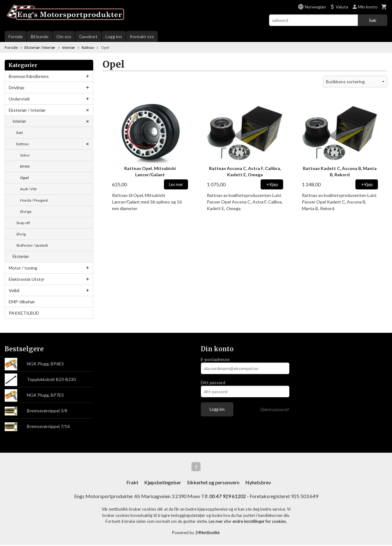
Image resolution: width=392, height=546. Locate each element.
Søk (373, 20)
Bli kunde (40, 36)
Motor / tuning (23, 268)
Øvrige (26, 211)
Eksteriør (21, 256)
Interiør (19, 121)
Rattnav (23, 144)
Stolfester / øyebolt (32, 245)
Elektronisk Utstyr (27, 279)
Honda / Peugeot (34, 200)
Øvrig (21, 234)
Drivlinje (17, 88)
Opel (24, 178)
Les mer (216, 522)
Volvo (25, 155)
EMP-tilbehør (22, 302)
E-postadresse (215, 359)
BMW (25, 166)
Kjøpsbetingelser (163, 483)
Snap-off (23, 223)
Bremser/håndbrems (29, 76)
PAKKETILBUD (24, 313)
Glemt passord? (275, 409)
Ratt (20, 133)
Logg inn (114, 36)
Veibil (14, 290)
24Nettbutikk (208, 533)
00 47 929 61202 (228, 497)
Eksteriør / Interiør (27, 110)
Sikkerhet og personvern (213, 483)
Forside (16, 36)
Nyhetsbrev (258, 483)
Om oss (64, 36)
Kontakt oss (142, 36)
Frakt (132, 483)
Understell (19, 99)
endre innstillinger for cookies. (260, 522)
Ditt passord (213, 382)
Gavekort (88, 36)
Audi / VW (28, 189)
